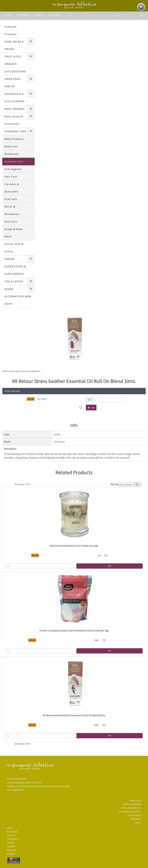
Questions (12, 850)
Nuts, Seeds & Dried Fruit (14, 120)
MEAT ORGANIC (15, 109)
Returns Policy (134, 815)
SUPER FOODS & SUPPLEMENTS (15, 270)
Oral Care (11, 199)
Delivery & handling (132, 804)
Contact (11, 843)
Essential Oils (14, 161)
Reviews (11, 846)
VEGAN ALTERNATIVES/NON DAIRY (18, 296)
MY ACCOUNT (54, 15)
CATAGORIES (23, 15)
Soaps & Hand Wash (14, 233)
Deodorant (12, 154)
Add (91, 408)
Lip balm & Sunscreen (12, 188)
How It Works (13, 839)
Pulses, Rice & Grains (14, 248)
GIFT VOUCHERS (15, 71)
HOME (9, 15)
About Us (11, 835)
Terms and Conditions (131, 808)
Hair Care (11, 177)
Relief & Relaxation (12, 210)
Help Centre (136, 800)
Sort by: (115, 484)
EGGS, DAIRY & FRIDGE (14, 45)
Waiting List (136, 819)
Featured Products (11, 30)
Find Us (138, 823)
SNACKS (10, 259)
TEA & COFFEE (14, 281)
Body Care (11, 146)
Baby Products (14, 139)
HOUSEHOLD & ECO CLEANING (14, 98)
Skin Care (11, 222)
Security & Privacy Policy (130, 812)
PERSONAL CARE (16, 131)
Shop (9, 828)
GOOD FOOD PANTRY (13, 83)
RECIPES (39, 15)
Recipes (11, 854)
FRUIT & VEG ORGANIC (13, 60)
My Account (12, 832)
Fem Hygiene (13, 169)
